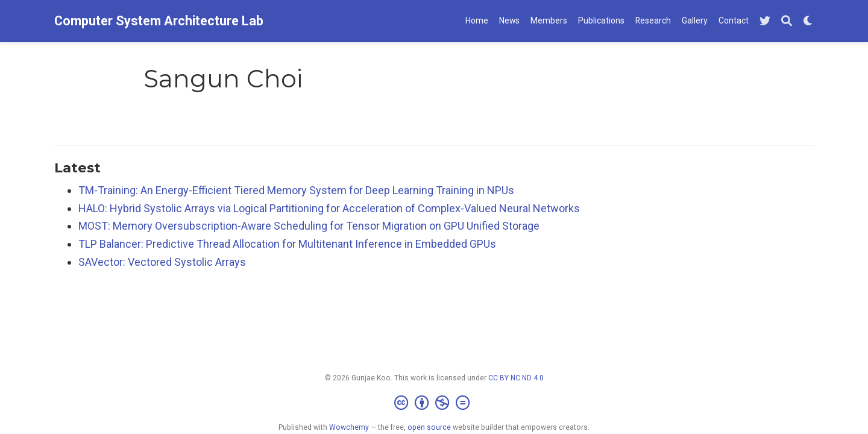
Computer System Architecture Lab (159, 21)
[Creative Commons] (434, 403)
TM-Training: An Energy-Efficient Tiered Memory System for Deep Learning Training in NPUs (296, 190)
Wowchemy (349, 427)
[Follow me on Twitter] (765, 21)
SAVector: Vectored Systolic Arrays (162, 262)
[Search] (787, 21)
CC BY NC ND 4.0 (516, 378)
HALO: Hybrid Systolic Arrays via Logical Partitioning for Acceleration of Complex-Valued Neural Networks (329, 208)
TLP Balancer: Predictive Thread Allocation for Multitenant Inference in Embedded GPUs (287, 244)
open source (429, 427)
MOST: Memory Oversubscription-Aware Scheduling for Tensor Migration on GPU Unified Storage (309, 226)
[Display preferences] (808, 21)
